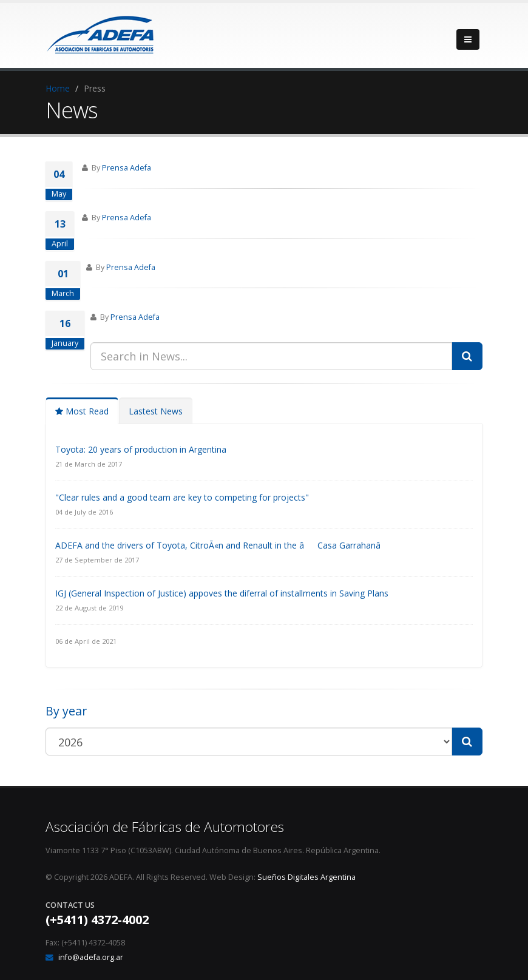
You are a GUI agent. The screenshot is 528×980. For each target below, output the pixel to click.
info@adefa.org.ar (91, 957)
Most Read (82, 411)
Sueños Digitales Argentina (306, 877)
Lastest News (156, 411)
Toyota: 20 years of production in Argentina (141, 449)
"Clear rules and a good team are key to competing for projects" (182, 497)
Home (58, 88)
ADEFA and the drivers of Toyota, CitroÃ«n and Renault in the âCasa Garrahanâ (225, 545)
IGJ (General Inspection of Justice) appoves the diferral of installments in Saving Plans (222, 593)
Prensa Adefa (127, 168)
